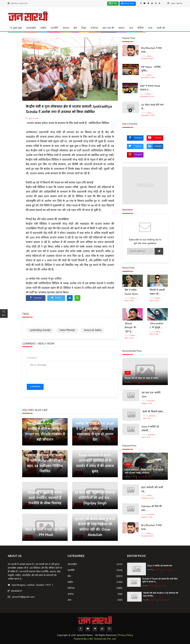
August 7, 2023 (146, 382)
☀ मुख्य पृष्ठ (16, 28)
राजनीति (54, 28)
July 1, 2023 (147, 418)
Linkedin (154, 146)
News (149, 56)
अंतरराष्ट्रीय (31, 28)
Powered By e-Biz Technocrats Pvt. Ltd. (95, 639)
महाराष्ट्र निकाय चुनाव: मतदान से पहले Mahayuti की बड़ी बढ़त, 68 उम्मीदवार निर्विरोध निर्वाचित (45, 464)
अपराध (66, 28)
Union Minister (67, 330)
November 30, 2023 (147, 97)
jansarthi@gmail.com (23, 597)
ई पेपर (113, 4)
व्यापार (122, 28)
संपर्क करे (161, 28)
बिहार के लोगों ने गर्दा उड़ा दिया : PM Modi (45, 533)
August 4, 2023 (147, 517)
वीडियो (141, 28)
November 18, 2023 (145, 477)
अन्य (131, 28)
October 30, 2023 (148, 498)
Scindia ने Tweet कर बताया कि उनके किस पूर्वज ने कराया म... (160, 581)
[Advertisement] (108, 16)
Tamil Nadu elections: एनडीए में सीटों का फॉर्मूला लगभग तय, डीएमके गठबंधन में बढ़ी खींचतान (45, 432)
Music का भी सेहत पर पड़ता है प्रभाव (141, 378)
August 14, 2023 (165, 600)
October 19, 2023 (147, 59)
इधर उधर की (108, 28)
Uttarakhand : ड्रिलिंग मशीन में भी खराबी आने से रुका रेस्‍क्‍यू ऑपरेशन (144, 471)
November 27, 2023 (148, 78)
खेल (75, 28)
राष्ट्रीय (43, 28)
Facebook (135, 138)
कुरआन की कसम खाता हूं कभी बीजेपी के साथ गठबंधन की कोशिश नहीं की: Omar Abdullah (95, 527)
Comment (35, 387)
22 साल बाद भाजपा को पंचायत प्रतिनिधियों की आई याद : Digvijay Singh (95, 498)
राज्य (150, 28)
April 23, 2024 (34, 119)
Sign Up (179, 4)
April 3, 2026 (129, 301)
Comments (32, 358)
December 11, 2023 (148, 116)
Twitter (134, 146)
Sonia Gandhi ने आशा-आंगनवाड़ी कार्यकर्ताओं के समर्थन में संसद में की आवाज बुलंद (95, 464)
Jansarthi (134, 382)
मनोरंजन (94, 28)
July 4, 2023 (146, 437)
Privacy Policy (126, 635)
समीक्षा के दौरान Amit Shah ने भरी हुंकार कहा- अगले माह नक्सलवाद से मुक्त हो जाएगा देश (95, 432)
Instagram (135, 155)
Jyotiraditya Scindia (40, 330)
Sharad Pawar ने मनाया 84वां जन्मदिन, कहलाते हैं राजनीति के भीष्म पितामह (45, 498)
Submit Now (128, 4)
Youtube (154, 138)
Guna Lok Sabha (93, 330)
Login (173, 4)
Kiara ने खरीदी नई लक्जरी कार (160, 566)
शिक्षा (84, 28)
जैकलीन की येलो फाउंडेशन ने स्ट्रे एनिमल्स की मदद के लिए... (161, 595)
